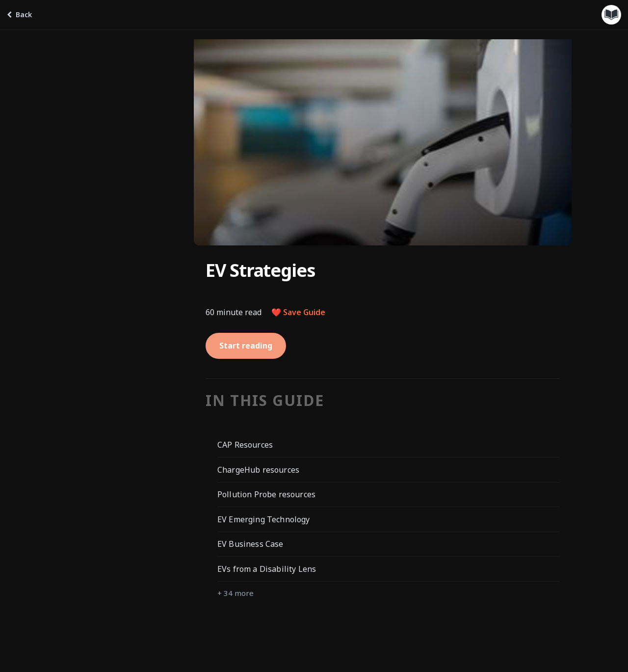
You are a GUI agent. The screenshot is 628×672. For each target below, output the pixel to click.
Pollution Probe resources (266, 494)
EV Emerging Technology (264, 519)
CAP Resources (245, 445)
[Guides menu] (611, 15)
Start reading (246, 346)
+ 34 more (235, 593)
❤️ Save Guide (298, 312)
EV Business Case (250, 544)
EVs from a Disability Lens (267, 569)
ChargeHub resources (258, 470)
